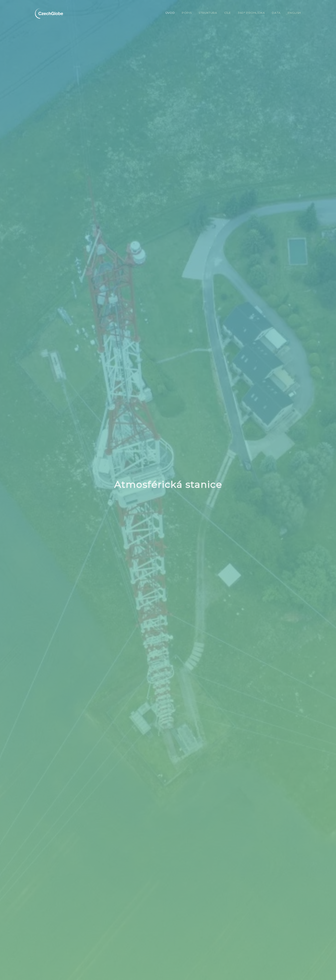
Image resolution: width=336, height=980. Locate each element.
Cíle (228, 13)
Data (276, 13)
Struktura (208, 13)
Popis (187, 13)
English (294, 13)
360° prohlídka (251, 13)
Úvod (170, 13)
